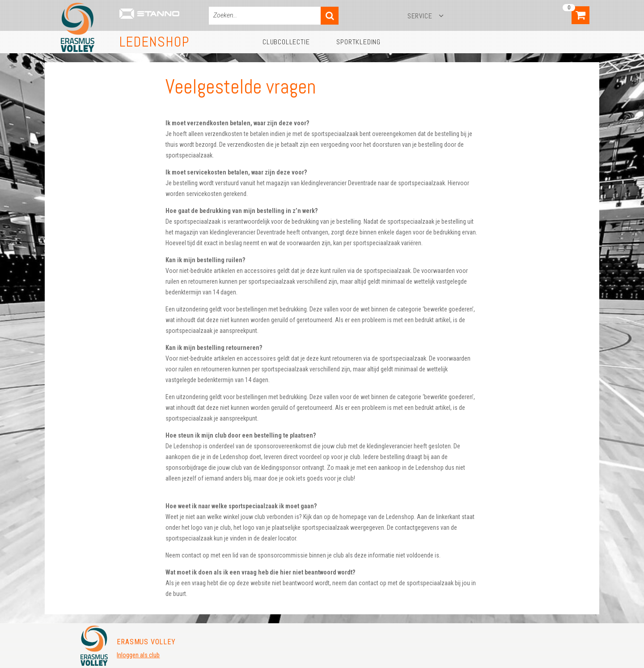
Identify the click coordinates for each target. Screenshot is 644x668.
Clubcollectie (286, 42)
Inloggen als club (138, 655)
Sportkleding (358, 42)
